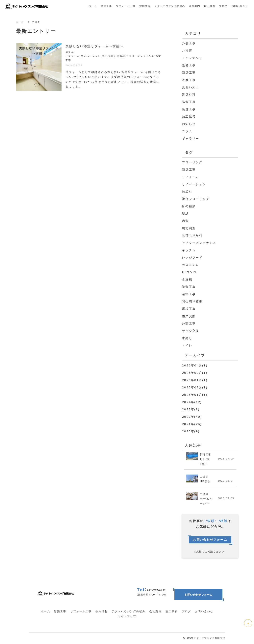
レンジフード (192, 257)
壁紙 (185, 213)
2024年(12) (192, 402)
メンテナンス (192, 58)
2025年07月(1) (195, 387)
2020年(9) (191, 431)
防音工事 (189, 102)
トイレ (187, 345)
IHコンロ (189, 272)
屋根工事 (189, 309)
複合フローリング (196, 199)
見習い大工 (190, 87)
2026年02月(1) (195, 373)
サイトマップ (127, 617)
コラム (187, 131)
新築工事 (189, 72)
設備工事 (189, 65)
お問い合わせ (204, 612)
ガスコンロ (190, 265)
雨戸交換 (189, 316)
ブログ (186, 612)
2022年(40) (192, 417)
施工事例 (172, 612)
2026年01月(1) (195, 380)
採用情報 (102, 612)
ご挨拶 (187, 50)
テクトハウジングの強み (128, 612)
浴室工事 (189, 294)
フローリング (192, 162)
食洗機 (187, 279)
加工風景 (189, 116)
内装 (185, 221)
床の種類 (189, 206)
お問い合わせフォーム (210, 541)
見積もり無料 (192, 235)
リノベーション (194, 184)
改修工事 (189, 80)
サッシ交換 (190, 331)
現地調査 (189, 228)
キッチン (189, 250)
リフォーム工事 (81, 612)
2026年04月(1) (195, 365)
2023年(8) (191, 409)
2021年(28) (192, 424)
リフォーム (190, 177)
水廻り (187, 338)
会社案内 (155, 612)
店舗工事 (189, 109)
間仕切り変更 (192, 301)
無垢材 (187, 191)
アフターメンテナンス (199, 243)
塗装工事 (189, 287)
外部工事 (189, 323)
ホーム (20, 22)
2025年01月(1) (195, 395)
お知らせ (189, 124)
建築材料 (189, 94)
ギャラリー (190, 138)
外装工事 (189, 43)
